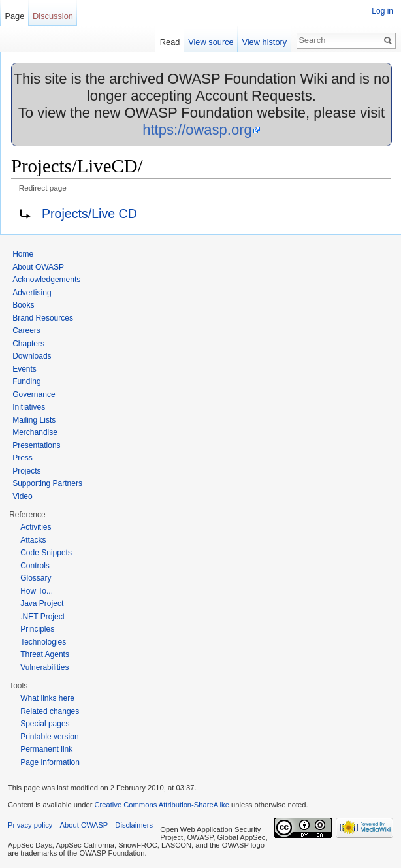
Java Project (42, 603)
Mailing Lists (34, 420)
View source (211, 42)
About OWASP (38, 267)
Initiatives (29, 407)
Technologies (43, 642)
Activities (36, 527)
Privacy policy (30, 825)
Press (23, 458)
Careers (26, 330)
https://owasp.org (197, 130)
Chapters (28, 344)
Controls (35, 566)
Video (22, 496)
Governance (34, 394)
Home (23, 254)
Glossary (36, 578)
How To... (37, 591)
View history (264, 42)
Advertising (32, 293)
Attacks (33, 540)
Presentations (36, 445)
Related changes (50, 711)
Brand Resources (43, 318)
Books (23, 305)
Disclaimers (134, 825)
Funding (26, 381)
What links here (47, 698)
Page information (50, 762)
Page (14, 16)
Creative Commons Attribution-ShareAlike (161, 805)
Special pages (45, 724)
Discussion (53, 16)
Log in (382, 11)
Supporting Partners (47, 483)
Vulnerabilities (44, 667)
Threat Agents (45, 654)
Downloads (32, 356)
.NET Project (42, 617)
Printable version (49, 737)
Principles (37, 629)
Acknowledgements (46, 280)
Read (170, 42)
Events (24, 369)
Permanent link (46, 749)
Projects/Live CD (89, 214)
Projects (26, 471)
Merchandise (35, 432)
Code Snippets (46, 553)
